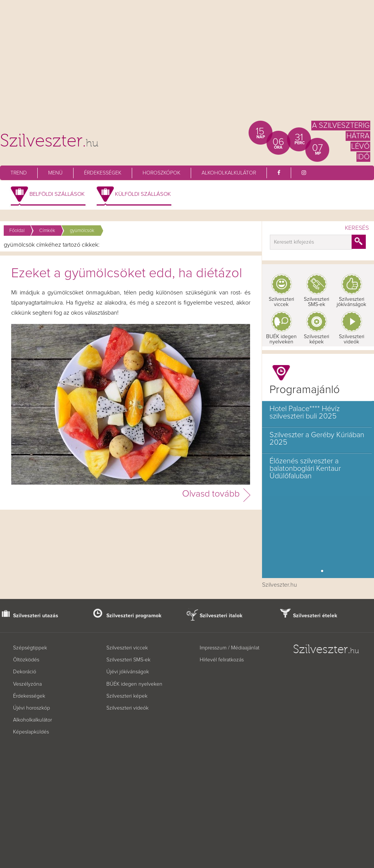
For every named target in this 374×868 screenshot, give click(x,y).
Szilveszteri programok (134, 616)
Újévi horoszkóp (32, 708)
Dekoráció (25, 672)
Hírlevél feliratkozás (222, 660)
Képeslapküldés (31, 732)
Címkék (47, 231)
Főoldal (17, 231)
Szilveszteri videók (352, 339)
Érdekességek (103, 173)
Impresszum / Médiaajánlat (230, 648)
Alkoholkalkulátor (229, 173)
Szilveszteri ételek (315, 616)
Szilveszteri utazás (36, 616)
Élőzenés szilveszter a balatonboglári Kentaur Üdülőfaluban (305, 469)
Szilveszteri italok (221, 616)
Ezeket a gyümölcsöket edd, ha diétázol (127, 274)
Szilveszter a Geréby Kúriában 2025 (317, 439)
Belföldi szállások (57, 194)
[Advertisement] (187, 64)
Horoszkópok (161, 173)
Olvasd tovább (211, 494)
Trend (19, 173)
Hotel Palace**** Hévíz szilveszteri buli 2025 (305, 413)
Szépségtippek (30, 648)
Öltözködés (26, 660)
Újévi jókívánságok (128, 672)
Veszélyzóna (27, 684)
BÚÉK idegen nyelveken (134, 684)
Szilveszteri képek (317, 339)
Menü (55, 173)
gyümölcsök (82, 231)
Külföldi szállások (143, 194)
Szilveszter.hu (280, 585)
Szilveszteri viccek (281, 302)
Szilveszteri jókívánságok (351, 302)
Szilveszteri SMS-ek (317, 302)
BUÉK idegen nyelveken (281, 339)
